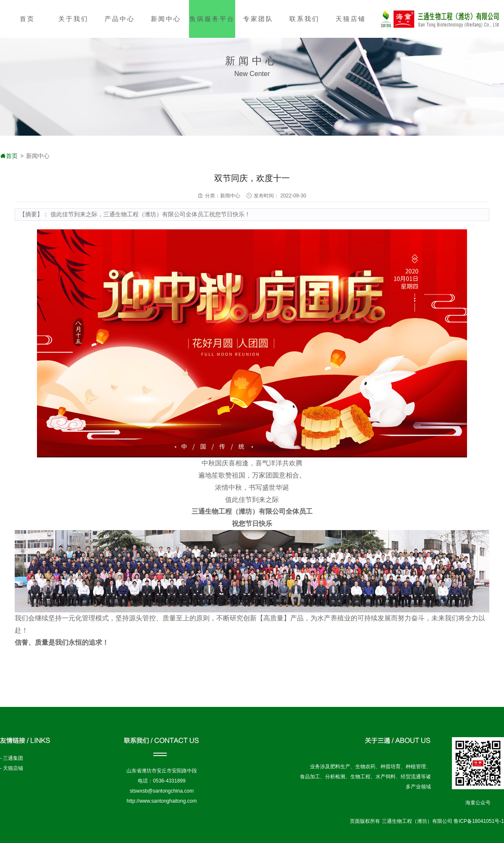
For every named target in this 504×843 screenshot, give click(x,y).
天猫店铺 (351, 19)
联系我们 (304, 19)
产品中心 (120, 19)
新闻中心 (166, 19)
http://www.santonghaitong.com (162, 801)
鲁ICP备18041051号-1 (479, 821)
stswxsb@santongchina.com (162, 791)
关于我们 (73, 19)
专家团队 (258, 19)
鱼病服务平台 (212, 19)
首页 (27, 19)
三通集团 (13, 758)
